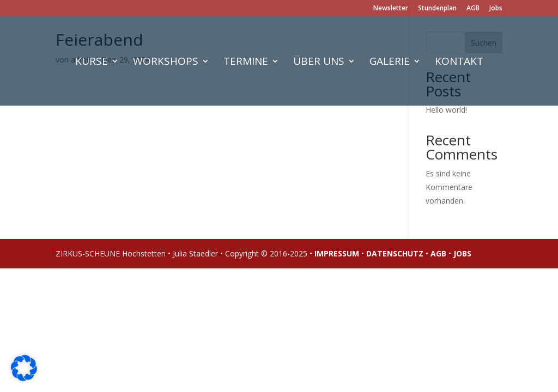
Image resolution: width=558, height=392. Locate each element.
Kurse (92, 63)
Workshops (166, 63)
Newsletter (391, 9)
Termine (246, 63)
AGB (473, 9)
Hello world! (446, 110)
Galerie (390, 63)
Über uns (319, 63)
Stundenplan (437, 9)
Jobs (496, 9)
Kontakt (459, 63)
